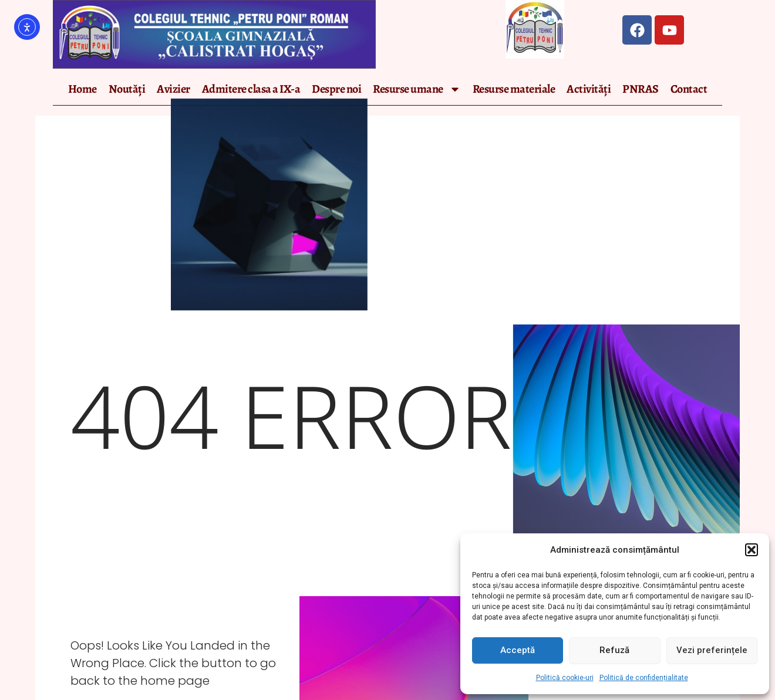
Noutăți (127, 89)
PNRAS (641, 89)
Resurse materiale (514, 89)
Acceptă (518, 650)
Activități (589, 89)
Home (82, 89)
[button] (752, 550)
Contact (689, 89)
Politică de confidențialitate (644, 678)
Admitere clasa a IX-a (251, 89)
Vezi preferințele (712, 650)
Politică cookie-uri (565, 678)
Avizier (173, 89)
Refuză (614, 650)
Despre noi (336, 89)
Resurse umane (417, 89)
